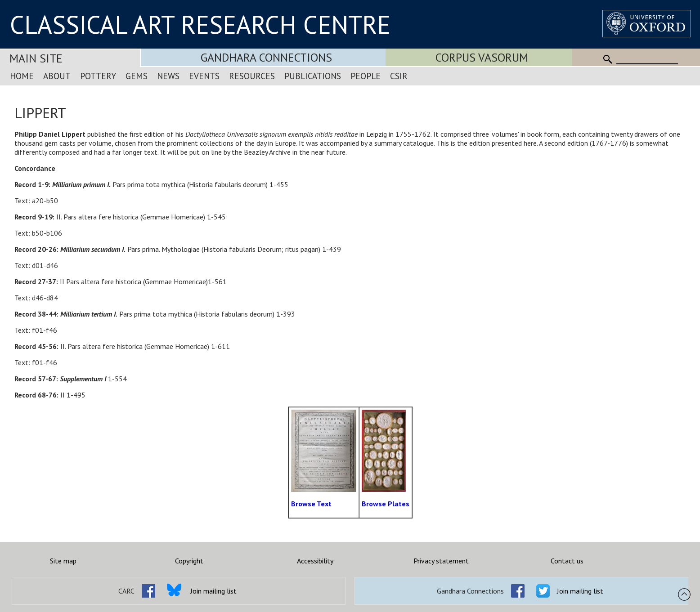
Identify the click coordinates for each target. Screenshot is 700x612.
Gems (137, 76)
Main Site (36, 58)
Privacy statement (441, 561)
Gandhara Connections (266, 57)
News (168, 76)
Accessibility (315, 561)
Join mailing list (213, 591)
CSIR (399, 76)
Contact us (567, 561)
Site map (63, 561)
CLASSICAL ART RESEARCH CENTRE (200, 24)
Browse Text (311, 504)
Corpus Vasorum (482, 57)
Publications (313, 76)
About (57, 76)
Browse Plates (386, 504)
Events (204, 76)
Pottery (98, 76)
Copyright (189, 561)
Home (22, 76)
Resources (252, 76)
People (366, 76)
